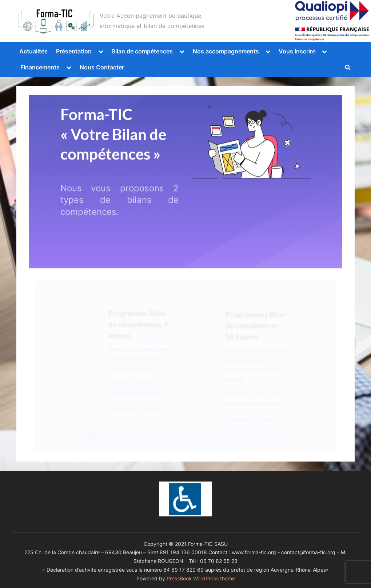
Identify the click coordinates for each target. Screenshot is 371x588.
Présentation (74, 51)
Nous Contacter (102, 67)
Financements (40, 67)
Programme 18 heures (249, 420)
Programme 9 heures (135, 409)
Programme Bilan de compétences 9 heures (139, 332)
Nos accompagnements (226, 51)
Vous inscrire (297, 51)
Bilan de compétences (142, 51)
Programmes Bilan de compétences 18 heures (253, 334)
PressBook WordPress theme (201, 579)
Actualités (33, 51)
